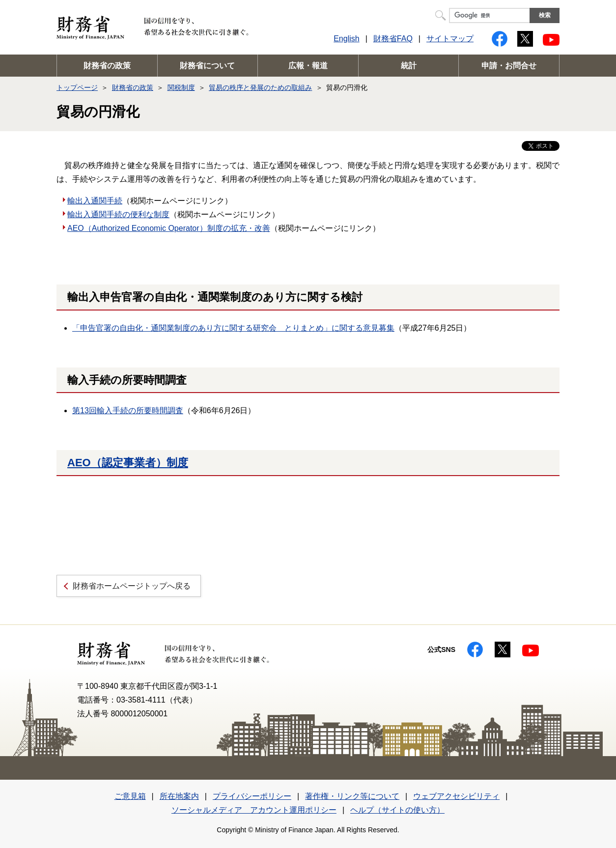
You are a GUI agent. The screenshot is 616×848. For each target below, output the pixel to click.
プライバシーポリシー (252, 796)
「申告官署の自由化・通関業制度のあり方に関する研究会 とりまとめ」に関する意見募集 (233, 328)
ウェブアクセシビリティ (456, 796)
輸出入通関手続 (95, 201)
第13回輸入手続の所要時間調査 (128, 410)
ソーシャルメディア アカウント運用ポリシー (254, 810)
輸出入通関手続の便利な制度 (118, 214)
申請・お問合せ (509, 66)
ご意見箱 (130, 796)
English (346, 39)
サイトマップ (450, 39)
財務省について (207, 66)
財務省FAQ (393, 39)
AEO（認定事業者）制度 (128, 463)
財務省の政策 (107, 66)
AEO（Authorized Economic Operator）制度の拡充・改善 (169, 228)
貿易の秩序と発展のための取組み (260, 87)
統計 (409, 66)
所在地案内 (179, 796)
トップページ (77, 87)
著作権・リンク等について (352, 796)
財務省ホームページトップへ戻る (132, 586)
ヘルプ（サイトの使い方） (397, 810)
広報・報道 (308, 66)
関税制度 (181, 87)
